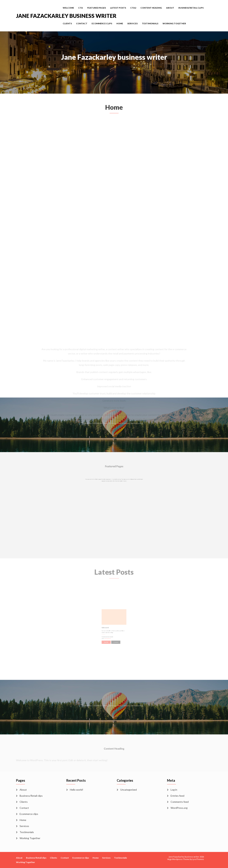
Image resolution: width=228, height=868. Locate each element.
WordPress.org (179, 808)
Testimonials (150, 23)
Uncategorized (129, 790)
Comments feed (180, 802)
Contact (82, 23)
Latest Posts (118, 8)
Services (132, 23)
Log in (174, 790)
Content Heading (151, 8)
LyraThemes (198, 859)
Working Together (174, 23)
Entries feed (177, 796)
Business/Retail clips (191, 8)
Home (120, 23)
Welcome (68, 8)
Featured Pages (97, 8)
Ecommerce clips (102, 23)
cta (81, 8)
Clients (67, 23)
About (170, 8)
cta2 (133, 8)
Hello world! (77, 790)
